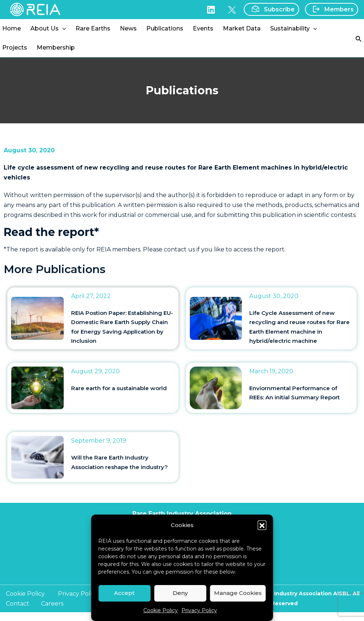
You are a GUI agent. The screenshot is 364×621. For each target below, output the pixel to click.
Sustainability (294, 29)
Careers (52, 604)
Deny (180, 593)
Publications (165, 28)
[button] (262, 525)
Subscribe (271, 9)
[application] (62, 29)
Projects (15, 48)
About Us (48, 29)
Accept (124, 593)
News (128, 28)
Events (203, 28)
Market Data (242, 28)
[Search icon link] (359, 38)
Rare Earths (93, 28)
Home (12, 28)
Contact (18, 604)
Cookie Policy (161, 610)
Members (331, 9)
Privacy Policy (199, 610)
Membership (56, 48)
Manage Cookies (238, 593)
